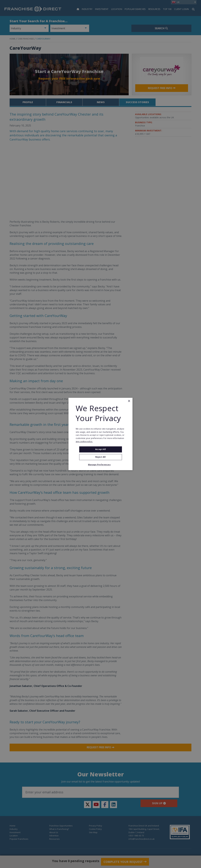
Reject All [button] (100, 457)
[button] (100, 465)
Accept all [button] (101, 449)
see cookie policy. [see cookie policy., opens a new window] (84, 441)
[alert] (100, 434)
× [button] (129, 401)
